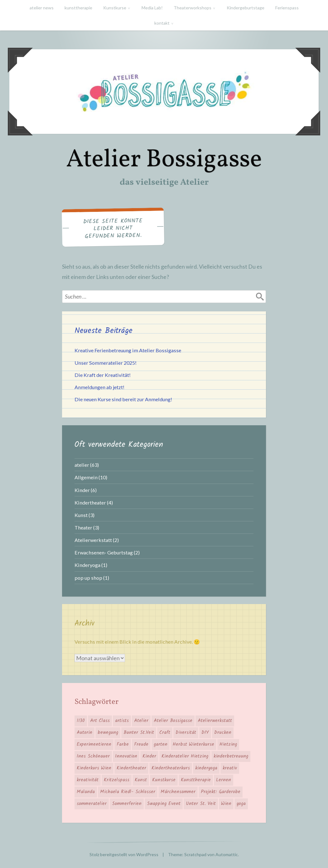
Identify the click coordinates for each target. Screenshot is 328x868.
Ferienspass (287, 8)
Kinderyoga (87, 565)
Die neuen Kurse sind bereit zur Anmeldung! (123, 399)
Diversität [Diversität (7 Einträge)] (186, 733)
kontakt (162, 23)
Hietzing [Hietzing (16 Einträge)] (228, 744)
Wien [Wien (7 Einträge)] (226, 804)
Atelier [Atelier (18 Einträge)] (141, 721)
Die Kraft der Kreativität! (103, 375)
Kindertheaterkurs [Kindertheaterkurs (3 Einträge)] (171, 768)
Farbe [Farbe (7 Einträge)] (123, 744)
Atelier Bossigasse (164, 160)
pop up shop (88, 578)
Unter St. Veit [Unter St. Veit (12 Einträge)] (201, 804)
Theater (83, 527)
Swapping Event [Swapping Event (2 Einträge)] (164, 804)
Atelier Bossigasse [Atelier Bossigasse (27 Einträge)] (173, 721)
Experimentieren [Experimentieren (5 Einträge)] (94, 744)
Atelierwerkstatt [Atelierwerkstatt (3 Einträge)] (215, 721)
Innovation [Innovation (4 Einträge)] (126, 756)
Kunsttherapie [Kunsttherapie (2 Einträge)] (196, 780)
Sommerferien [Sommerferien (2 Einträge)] (127, 804)
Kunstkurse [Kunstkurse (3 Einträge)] (164, 780)
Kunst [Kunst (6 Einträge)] (141, 780)
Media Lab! (152, 8)
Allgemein (86, 477)
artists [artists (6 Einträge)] (122, 721)
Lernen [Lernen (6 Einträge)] (224, 780)
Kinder (82, 490)
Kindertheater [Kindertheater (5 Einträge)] (131, 768)
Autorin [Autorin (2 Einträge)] (84, 733)
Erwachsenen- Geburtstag (104, 552)
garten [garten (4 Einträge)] (161, 744)
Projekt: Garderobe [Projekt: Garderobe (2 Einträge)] (221, 792)
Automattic (227, 854)
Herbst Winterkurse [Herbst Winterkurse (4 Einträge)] (193, 744)
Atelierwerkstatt (93, 540)
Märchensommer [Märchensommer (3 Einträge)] (178, 792)
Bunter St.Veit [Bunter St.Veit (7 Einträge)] (139, 733)
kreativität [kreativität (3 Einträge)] (88, 780)
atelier (82, 465)
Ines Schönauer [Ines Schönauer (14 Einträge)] (93, 756)
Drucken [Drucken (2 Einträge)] (223, 733)
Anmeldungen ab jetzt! (99, 387)
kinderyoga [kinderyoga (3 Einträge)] (206, 768)
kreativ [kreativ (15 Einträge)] (230, 768)
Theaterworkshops (193, 8)
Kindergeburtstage (246, 8)
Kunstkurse (115, 8)
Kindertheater (90, 502)
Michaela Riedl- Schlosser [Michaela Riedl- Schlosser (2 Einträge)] (128, 792)
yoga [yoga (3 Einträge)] (241, 804)
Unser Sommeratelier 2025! (106, 363)
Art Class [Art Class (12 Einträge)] (100, 721)
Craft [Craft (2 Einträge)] (165, 733)
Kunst (81, 515)
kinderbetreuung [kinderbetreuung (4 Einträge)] (231, 756)
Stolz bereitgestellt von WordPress (124, 854)
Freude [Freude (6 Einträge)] (141, 744)
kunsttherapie (78, 8)
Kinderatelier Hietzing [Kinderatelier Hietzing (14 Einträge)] (185, 756)
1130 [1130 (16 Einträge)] (81, 721)
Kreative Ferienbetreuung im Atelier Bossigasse (128, 350)
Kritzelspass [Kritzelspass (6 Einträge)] (117, 780)
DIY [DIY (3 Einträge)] (205, 733)
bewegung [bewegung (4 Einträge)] (108, 733)
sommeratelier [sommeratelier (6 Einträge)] (92, 804)
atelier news (42, 8)
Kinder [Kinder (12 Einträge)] (149, 756)
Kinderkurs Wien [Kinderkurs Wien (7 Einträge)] (94, 768)
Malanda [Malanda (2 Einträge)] (86, 792)
